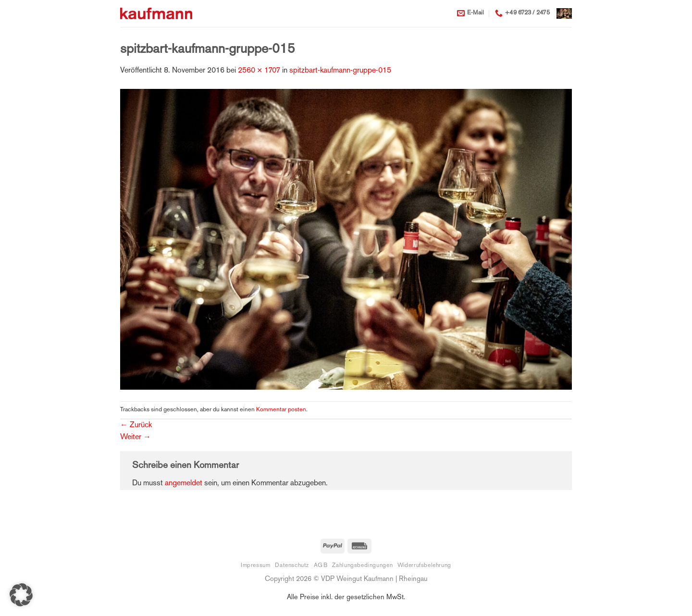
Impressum (256, 566)
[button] (564, 13)
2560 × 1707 (259, 71)
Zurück (136, 425)
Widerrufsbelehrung (424, 566)
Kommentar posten (281, 410)
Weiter (136, 437)
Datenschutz (292, 566)
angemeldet (184, 484)
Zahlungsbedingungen (362, 566)
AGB (321, 566)
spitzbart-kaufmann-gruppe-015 (340, 71)
